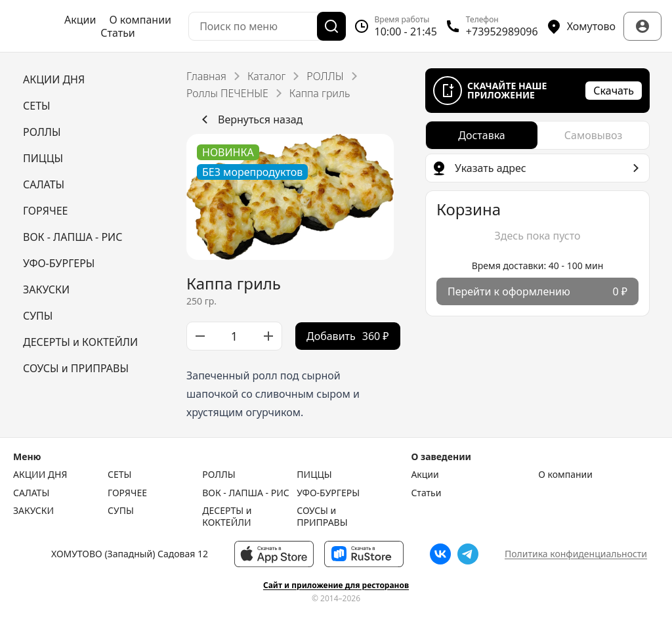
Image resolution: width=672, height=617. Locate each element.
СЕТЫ (119, 475)
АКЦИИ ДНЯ (40, 475)
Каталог (266, 76)
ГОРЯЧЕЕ (127, 493)
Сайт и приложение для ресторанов (336, 585)
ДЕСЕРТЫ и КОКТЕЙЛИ (227, 516)
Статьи (118, 33)
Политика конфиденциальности (576, 554)
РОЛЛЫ (325, 76)
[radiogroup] (537, 135)
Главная (206, 76)
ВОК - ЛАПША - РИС (245, 493)
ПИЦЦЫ (314, 475)
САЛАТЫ (31, 493)
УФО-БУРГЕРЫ (328, 493)
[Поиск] (331, 26)
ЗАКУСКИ (33, 511)
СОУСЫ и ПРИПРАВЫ (322, 516)
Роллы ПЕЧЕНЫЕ (227, 93)
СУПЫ (121, 511)
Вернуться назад (250, 119)
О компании (140, 20)
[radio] (482, 135)
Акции (80, 20)
